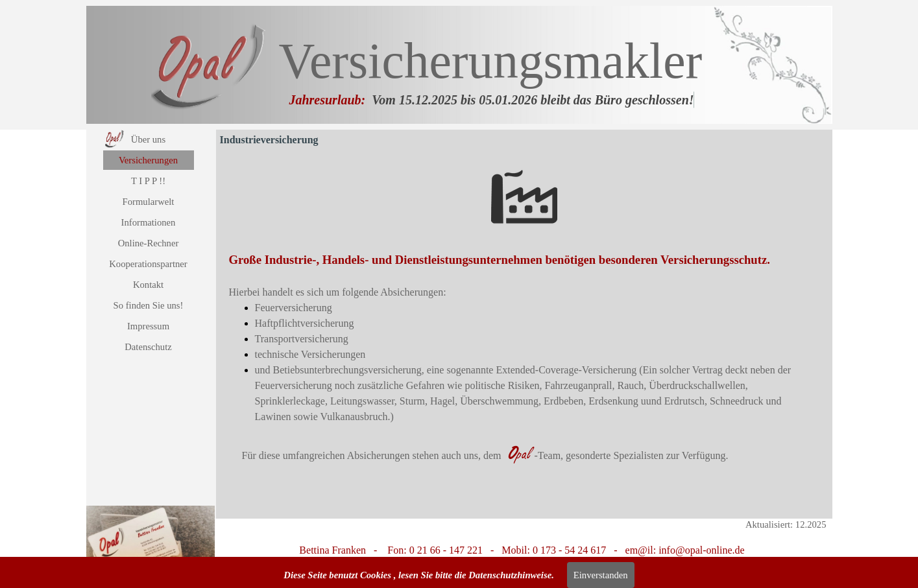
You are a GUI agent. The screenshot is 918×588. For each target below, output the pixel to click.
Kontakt (148, 285)
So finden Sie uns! (149, 305)
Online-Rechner (149, 243)
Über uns (148, 139)
